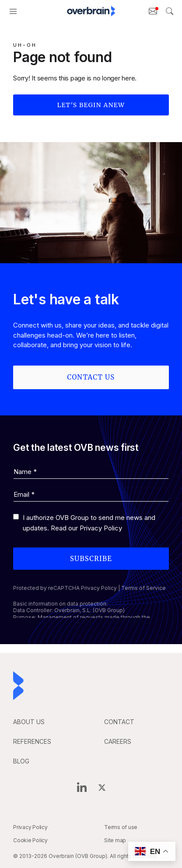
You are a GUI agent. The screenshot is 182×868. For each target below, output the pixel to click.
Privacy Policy (101, 528)
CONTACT (119, 722)
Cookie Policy (30, 840)
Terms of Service (143, 588)
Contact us (91, 377)
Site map (115, 840)
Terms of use (121, 827)
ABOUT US (29, 722)
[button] (13, 11)
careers (118, 741)
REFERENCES (32, 741)
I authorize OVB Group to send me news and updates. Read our (89, 523)
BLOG (21, 761)
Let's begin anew (91, 105)
